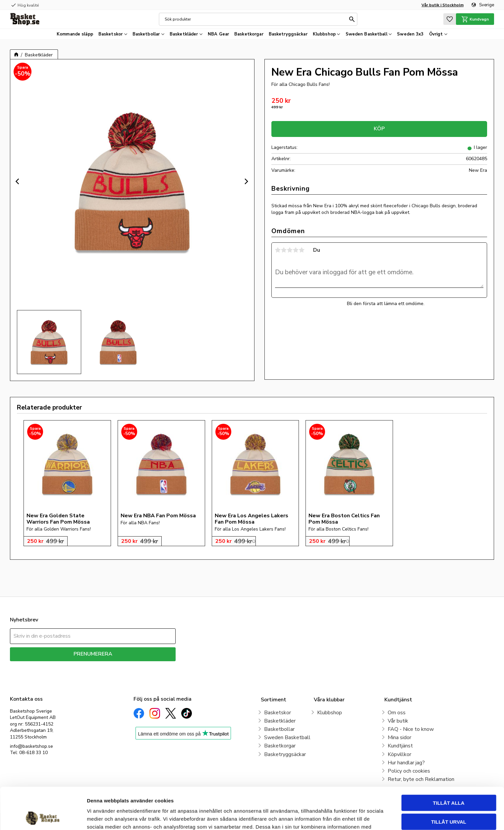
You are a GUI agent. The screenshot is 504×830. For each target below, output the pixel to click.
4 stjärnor (296, 250)
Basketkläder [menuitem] (184, 34)
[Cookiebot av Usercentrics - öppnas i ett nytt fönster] (43, 817)
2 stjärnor (284, 250)
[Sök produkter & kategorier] (256, 19)
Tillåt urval (449, 782)
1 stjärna (278, 250)
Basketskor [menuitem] (111, 34)
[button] (450, 19)
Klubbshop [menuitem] (324, 34)
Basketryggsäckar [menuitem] (288, 34)
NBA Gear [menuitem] (218, 34)
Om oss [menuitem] (397, 713)
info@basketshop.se (31, 746)
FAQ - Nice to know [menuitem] (411, 729)
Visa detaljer (360, 817)
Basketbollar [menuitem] (146, 34)
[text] (379, 101)
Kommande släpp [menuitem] (75, 34)
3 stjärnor (290, 250)
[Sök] (352, 19)
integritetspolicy (116, 666)
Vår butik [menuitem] (398, 721)
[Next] (246, 181)
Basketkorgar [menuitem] (249, 34)
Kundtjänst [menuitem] (400, 746)
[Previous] (18, 181)
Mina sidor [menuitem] (399, 737)
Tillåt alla (448, 764)
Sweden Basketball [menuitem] (366, 34)
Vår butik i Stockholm (443, 5)
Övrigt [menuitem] (436, 34)
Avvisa (449, 801)
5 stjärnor (302, 250)
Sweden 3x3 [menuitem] (410, 34)
